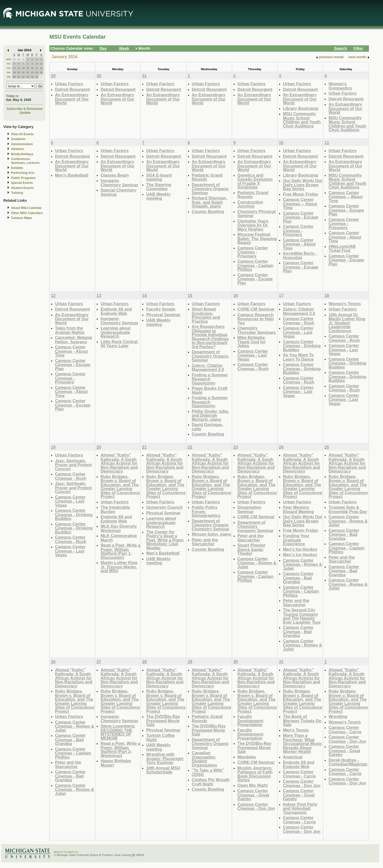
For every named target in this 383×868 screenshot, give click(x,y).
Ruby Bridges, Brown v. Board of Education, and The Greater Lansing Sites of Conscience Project (120, 487)
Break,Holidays (22, 154)
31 (23, 59)
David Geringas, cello (208, 427)
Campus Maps (21, 218)
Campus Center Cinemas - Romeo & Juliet (257, 563)
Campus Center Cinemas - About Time (299, 244)
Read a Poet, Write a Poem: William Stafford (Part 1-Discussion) (120, 551)
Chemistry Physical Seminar (256, 214)
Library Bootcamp (301, 108)
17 (37, 68)
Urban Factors (69, 84)
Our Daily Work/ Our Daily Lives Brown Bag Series (303, 185)
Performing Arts (23, 173)
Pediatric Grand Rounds (207, 177)
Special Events (22, 183)
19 (14, 72)
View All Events (22, 134)
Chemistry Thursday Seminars (257, 330)
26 (14, 77)
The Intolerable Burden (115, 509)
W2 (9, 64)
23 (32, 72)
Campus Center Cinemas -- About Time (300, 204)
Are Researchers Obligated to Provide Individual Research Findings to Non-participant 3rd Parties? (210, 337)
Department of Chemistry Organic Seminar (210, 189)
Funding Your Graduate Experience (296, 540)
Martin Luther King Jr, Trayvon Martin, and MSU (119, 567)
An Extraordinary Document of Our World (72, 99)
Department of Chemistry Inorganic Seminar (255, 526)
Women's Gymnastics (340, 86)
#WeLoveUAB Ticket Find (342, 248)
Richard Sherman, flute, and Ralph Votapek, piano (210, 202)
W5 (9, 77)
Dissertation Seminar (249, 509)
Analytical (293, 757)
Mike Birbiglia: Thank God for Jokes (251, 342)
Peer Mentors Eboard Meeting (298, 509)
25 (41, 72)
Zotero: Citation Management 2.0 (208, 368)
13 (19, 68)
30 (19, 59)
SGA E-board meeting (159, 177)
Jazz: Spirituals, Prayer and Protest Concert (73, 465)
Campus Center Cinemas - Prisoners (253, 252)
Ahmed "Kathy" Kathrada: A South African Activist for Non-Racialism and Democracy (119, 463)
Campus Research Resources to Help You (256, 319)
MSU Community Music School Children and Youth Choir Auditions (302, 120)
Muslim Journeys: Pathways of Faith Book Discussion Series (255, 774)
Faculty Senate (161, 309)
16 (32, 68)
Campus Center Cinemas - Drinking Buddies (302, 346)
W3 (9, 68)
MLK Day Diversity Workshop (119, 528)
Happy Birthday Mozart (116, 763)
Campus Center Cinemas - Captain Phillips (255, 265)
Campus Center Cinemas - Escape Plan (255, 279)
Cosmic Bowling (208, 211)
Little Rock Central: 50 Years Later (119, 344)
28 (23, 77)
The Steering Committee (159, 187)
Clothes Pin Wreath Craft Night (211, 782)
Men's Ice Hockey (300, 549)
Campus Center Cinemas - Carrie (299, 774)
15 (28, 68)
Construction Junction (250, 204)
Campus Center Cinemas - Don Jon (256, 806)
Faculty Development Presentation (250, 721)
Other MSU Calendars (27, 213)
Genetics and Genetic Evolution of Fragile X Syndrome (255, 181)
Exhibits (17, 168)
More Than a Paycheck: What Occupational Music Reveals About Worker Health (303, 743)
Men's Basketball (72, 175)
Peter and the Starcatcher (205, 542)
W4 (9, 72)
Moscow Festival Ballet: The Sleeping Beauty (257, 238)
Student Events (22, 188)
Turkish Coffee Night (160, 738)
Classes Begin (115, 175)
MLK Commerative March (119, 538)
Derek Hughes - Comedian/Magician (348, 762)
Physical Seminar (163, 315)
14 (23, 68)
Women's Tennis (345, 304)
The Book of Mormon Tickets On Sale (302, 721)
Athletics (18, 149)
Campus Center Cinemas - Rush (253, 367)
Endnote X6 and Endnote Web (116, 311)
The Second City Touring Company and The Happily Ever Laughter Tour (302, 616)
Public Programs (23, 178)
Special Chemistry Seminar (118, 192)
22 (28, 72)
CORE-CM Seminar (256, 309)
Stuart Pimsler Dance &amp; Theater (251, 549)
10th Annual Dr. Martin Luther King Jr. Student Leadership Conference (347, 323)
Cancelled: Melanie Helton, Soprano (74, 340)
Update (25, 113)
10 (37, 64)
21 (23, 72)
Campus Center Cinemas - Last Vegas (253, 355)
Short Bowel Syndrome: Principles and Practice (206, 315)
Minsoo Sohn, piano (211, 534)
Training (17, 193)
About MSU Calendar (26, 208)
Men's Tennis (296, 730)
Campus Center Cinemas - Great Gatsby (253, 795)
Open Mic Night (253, 785)
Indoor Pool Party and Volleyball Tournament (300, 808)
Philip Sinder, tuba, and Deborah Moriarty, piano (210, 415)
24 (37, 72)
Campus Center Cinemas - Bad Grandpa (298, 578)
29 (14, 59)
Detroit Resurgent (72, 89)
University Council (164, 507)
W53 (9, 59)
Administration (22, 144)
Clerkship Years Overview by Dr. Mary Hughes (253, 225)
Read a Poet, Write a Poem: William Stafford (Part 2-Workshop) (120, 749)
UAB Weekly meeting (158, 196)
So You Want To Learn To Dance (298, 357)
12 (14, 68)
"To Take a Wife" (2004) (208, 772)
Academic (18, 139)
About (58, 852)
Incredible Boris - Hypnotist (300, 255)
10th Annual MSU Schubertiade (163, 770)
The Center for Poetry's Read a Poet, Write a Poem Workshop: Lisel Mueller (165, 540)
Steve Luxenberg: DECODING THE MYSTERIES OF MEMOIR (118, 732)
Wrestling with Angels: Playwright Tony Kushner (165, 758)
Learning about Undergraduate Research (116, 332)
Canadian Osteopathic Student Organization (205, 759)
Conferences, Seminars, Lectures (25, 161)
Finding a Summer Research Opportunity (210, 379)
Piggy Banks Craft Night (210, 390)
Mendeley (247, 757)
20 (19, 72)
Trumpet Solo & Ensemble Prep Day (348, 509)
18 (41, 68)
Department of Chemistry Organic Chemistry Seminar (211, 525)
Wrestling (338, 716)
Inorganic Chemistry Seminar (119, 183)
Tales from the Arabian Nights (70, 330)
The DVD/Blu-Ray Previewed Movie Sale (163, 721)
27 (19, 77)
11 (41, 64)
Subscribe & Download (24, 109)
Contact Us (71, 852)
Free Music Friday (300, 194)
